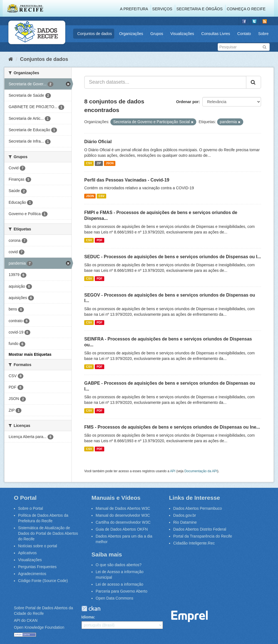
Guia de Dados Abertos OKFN (122, 529)
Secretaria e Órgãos (200, 9)
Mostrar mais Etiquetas (30, 354)
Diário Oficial (98, 142)
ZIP (99, 163)
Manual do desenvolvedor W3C (123, 515)
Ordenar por (188, 102)
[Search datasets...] (165, 82)
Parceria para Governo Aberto (121, 591)
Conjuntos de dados (95, 34)
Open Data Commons (114, 598)
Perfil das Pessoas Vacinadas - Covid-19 (127, 180)
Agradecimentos (32, 574)
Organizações (131, 34)
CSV (89, 163)
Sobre (263, 34)
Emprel (190, 616)
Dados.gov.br (185, 515)
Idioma (88, 617)
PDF (99, 240)
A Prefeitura (134, 9)
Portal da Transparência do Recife (203, 536)
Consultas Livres (216, 34)
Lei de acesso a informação (119, 584)
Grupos (157, 34)
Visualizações (182, 34)
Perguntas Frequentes (37, 567)
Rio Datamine (185, 522)
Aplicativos (27, 553)
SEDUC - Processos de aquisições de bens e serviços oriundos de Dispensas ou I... (173, 257)
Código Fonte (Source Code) (43, 581)
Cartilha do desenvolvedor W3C (123, 522)
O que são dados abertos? (119, 565)
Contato (244, 34)
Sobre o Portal (31, 508)
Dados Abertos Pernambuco (198, 508)
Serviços (162, 9)
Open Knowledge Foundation (39, 627)
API (173, 471)
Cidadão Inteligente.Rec (194, 543)
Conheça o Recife (246, 9)
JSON (110, 163)
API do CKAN (26, 620)
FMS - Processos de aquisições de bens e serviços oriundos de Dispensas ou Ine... (172, 427)
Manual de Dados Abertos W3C (123, 508)
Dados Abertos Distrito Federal (200, 529)
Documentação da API (201, 471)
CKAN (91, 609)
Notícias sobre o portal (38, 546)
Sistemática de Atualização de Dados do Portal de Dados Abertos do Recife (48, 533)
